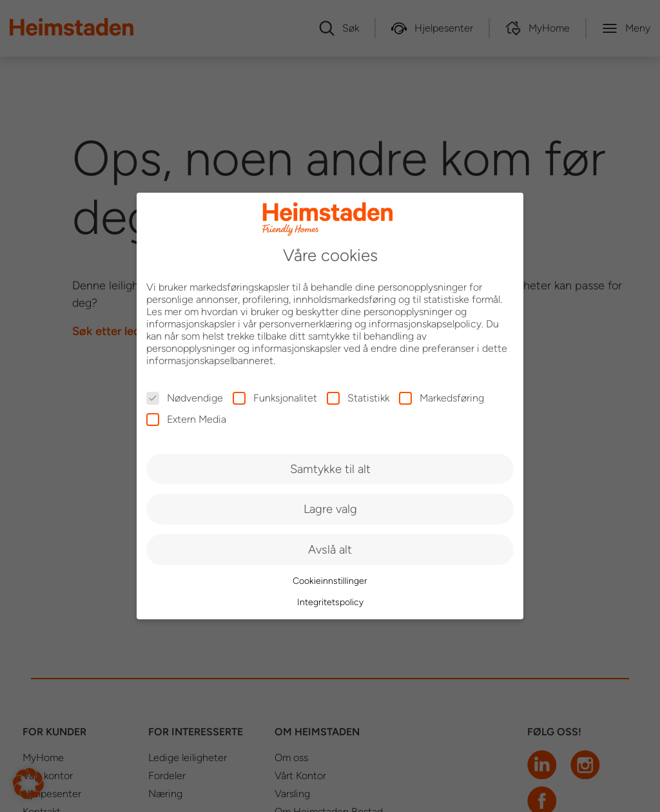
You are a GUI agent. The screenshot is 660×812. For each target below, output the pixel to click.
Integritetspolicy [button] (330, 602)
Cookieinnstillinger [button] (330, 581)
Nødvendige (185, 398)
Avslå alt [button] (330, 549)
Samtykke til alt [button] (330, 469)
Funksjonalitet (275, 398)
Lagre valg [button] (330, 509)
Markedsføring (442, 398)
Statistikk (358, 398)
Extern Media (186, 419)
